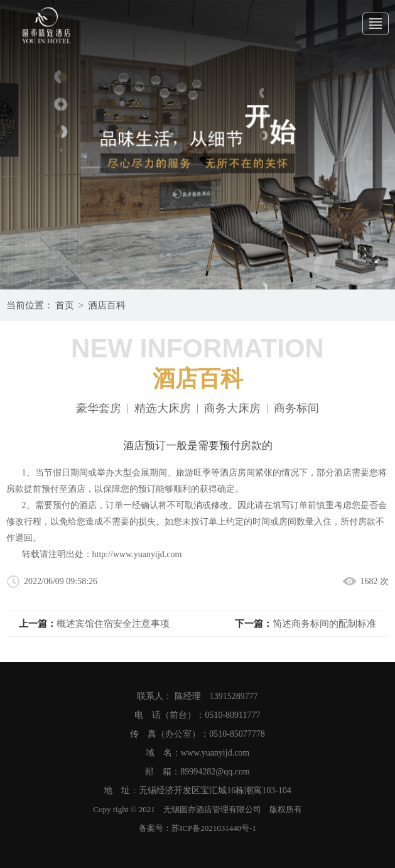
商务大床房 (232, 409)
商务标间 (296, 409)
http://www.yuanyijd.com (137, 554)
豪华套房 (99, 409)
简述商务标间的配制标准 (324, 624)
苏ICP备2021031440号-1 (214, 828)
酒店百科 (107, 305)
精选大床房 (163, 409)
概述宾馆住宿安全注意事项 (113, 624)
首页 (65, 305)
